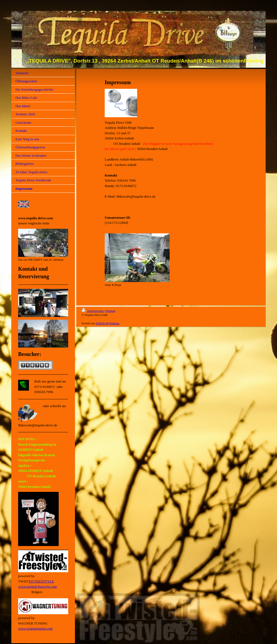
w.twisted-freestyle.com (40, 586)
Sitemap (110, 311)
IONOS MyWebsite (108, 323)
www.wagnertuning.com (35, 628)
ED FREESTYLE (42, 581)
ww (21, 586)
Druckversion (93, 311)
